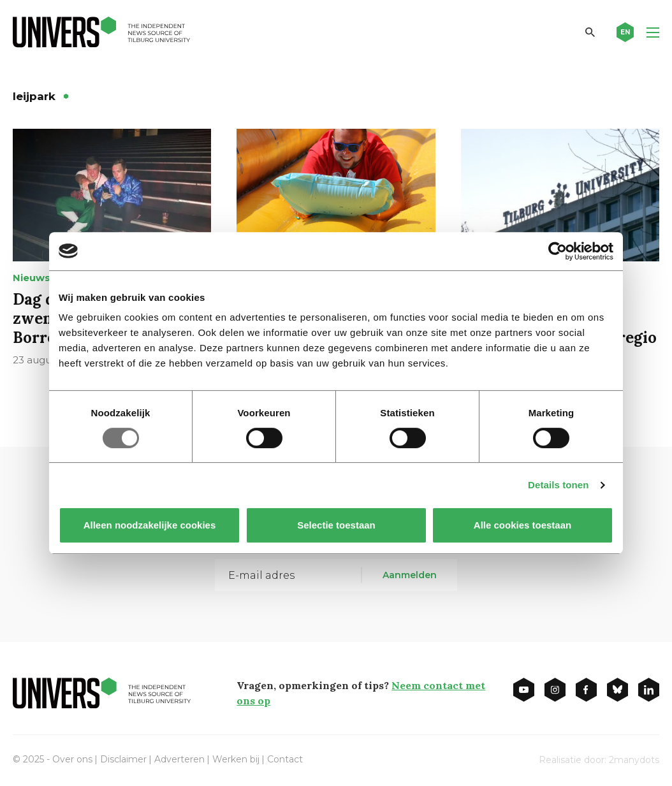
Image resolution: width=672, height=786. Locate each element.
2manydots (634, 760)
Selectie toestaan (336, 525)
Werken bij (236, 759)
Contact (285, 759)
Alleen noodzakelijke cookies (150, 525)
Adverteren (179, 759)
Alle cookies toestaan (522, 525)
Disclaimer (123, 759)
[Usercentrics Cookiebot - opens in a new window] (558, 251)
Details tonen (558, 485)
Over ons (72, 759)
